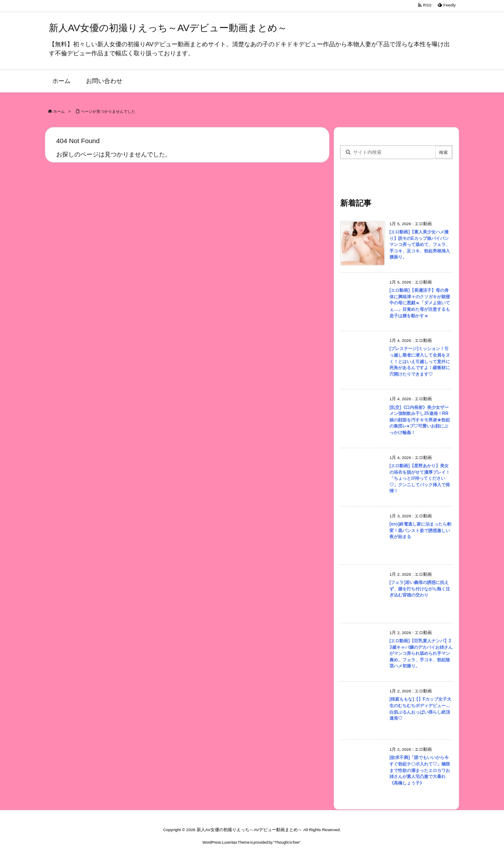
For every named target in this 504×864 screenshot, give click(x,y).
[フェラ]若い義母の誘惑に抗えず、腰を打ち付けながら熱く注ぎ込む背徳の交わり (420, 589)
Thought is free (287, 842)
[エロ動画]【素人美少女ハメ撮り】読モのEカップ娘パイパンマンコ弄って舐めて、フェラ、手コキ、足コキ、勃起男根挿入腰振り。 (420, 244)
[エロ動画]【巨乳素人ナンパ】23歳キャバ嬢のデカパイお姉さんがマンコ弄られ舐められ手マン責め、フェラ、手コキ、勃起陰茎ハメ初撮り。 (421, 653)
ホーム (59, 112)
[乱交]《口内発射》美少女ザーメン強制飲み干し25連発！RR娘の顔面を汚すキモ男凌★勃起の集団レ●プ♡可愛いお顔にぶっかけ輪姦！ (420, 420)
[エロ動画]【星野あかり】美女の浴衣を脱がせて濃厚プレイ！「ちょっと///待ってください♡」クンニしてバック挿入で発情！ (420, 478)
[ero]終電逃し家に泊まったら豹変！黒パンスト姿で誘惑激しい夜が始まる (420, 530)
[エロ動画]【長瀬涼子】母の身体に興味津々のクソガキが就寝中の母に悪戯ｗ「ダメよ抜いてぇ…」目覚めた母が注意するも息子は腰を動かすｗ (420, 303)
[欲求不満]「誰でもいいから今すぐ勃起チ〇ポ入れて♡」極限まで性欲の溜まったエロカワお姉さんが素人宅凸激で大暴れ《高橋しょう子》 (420, 770)
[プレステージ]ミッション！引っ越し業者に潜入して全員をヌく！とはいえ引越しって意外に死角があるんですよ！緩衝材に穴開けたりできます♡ (420, 361)
